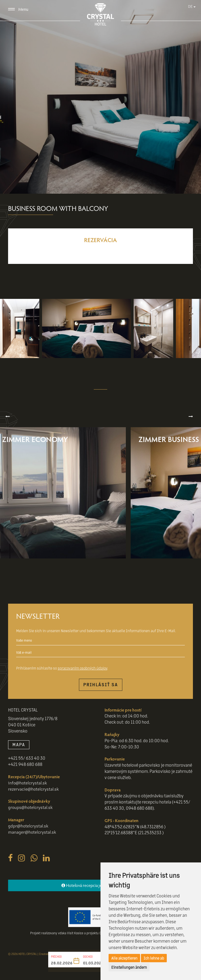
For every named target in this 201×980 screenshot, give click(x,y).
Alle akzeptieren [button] (124, 958)
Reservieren (100, 252)
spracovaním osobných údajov (82, 671)
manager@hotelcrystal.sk (32, 835)
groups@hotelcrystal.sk (31, 810)
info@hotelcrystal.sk (28, 785)
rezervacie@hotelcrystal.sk (34, 792)
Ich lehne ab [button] (154, 958)
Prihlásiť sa (101, 687)
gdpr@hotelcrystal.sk (28, 828)
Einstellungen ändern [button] (129, 967)
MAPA (19, 747)
